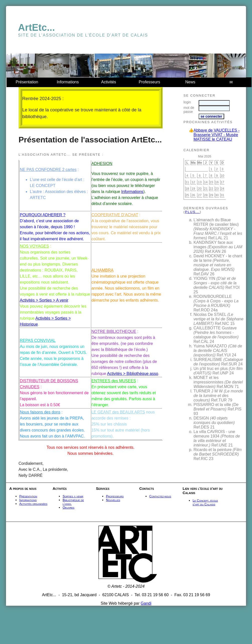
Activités (109, 82)
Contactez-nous (160, 496)
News (190, 82)
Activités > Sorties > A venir (44, 300)
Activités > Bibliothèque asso (133, 374)
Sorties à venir (73, 496)
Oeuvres (69, 507)
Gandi (146, 603)
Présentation (27, 82)
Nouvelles (113, 500)
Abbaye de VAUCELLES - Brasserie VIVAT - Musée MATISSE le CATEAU (217, 135)
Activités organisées (33, 504)
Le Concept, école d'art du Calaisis (205, 502)
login (187, 102)
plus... (193, 212)
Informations (68, 82)
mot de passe (189, 110)
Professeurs (149, 82)
